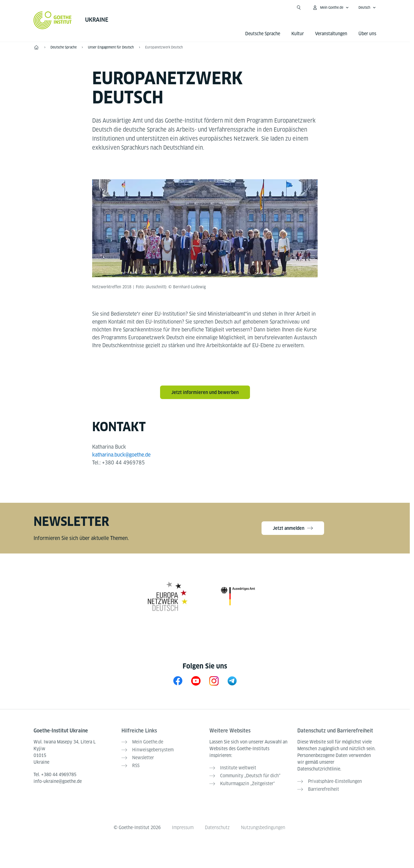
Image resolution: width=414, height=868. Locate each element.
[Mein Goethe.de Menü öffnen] (331, 8)
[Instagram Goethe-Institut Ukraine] (214, 681)
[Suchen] (299, 8)
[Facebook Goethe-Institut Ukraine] (178, 681)
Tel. (55, 775)
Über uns (367, 34)
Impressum (183, 828)
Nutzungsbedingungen (263, 828)
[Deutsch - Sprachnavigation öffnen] (367, 8)
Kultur (298, 34)
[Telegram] (232, 681)
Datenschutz (217, 828)
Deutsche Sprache (263, 34)
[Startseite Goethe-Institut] (53, 20)
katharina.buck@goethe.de (121, 455)
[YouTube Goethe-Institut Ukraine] (196, 681)
